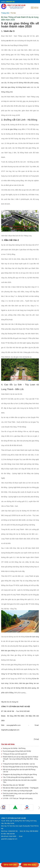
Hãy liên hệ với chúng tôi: (10, 702)
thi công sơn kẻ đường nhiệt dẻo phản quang (20, 688)
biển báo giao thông (8, 87)
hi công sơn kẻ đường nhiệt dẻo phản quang (23, 83)
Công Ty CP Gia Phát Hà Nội (12, 674)
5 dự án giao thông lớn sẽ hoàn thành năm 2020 (20, 25)
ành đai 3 (10, 31)
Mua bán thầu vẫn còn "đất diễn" (14, 785)
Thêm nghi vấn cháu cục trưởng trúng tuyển (18, 791)
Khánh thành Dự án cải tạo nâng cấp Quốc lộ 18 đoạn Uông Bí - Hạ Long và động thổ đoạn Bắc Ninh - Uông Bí (21, 759)
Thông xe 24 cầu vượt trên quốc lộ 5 (15, 754)
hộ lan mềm (14, 683)
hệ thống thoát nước (23, 87)
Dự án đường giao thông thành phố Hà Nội (17, 751)
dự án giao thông (11, 129)
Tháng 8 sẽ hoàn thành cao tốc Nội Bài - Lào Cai (19, 764)
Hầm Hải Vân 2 (11, 240)
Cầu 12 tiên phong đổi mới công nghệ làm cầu (18, 777)
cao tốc (9, 41)
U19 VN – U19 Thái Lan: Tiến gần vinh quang (18, 798)
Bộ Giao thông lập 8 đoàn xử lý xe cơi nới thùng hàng (20, 767)
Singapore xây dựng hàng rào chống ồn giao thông (20, 774)
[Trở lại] (36, 739)
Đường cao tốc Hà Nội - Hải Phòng (14, 748)
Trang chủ (5, 13)
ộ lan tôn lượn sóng (32, 637)
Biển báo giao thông (8, 651)
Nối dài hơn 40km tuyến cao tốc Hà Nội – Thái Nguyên (21, 788)
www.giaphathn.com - (21, 725)
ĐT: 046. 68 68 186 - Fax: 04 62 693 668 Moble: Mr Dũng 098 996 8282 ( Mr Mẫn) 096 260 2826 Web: (20, 716)
